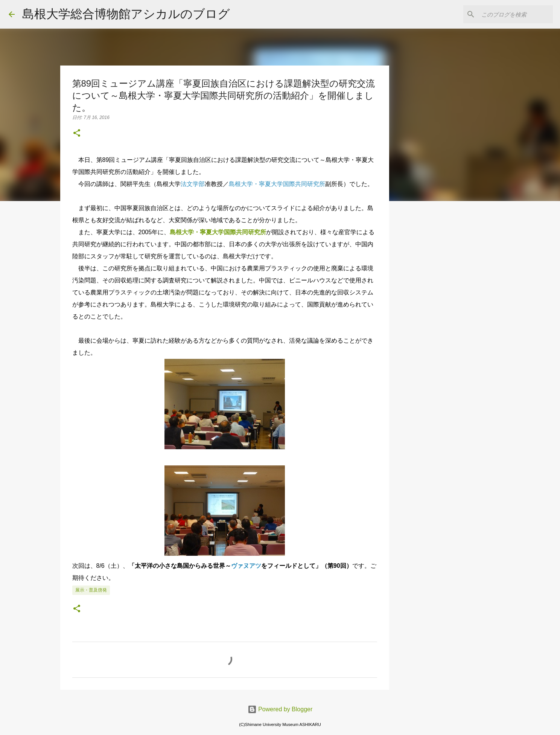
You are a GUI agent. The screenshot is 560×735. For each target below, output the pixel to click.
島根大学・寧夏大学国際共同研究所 (218, 232)
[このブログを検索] (513, 14)
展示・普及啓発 (91, 590)
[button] (77, 134)
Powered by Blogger (280, 709)
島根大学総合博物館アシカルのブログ (126, 14)
